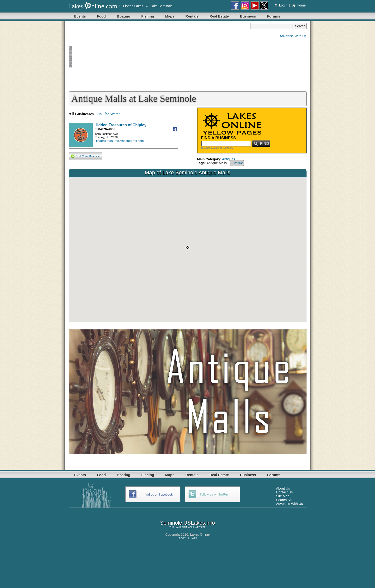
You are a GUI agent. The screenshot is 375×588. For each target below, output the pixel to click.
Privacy (181, 538)
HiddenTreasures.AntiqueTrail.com (119, 141)
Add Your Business (86, 156)
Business (248, 16)
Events (80, 16)
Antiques (228, 159)
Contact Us (284, 492)
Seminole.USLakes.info (187, 523)
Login (282, 5)
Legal (194, 538)
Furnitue (237, 163)
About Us (283, 488)
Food (101, 16)
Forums (274, 16)
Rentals (192, 16)
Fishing (148, 16)
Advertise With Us (293, 36)
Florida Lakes (133, 6)
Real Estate (219, 16)
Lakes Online (200, 534)
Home (299, 5)
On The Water (108, 114)
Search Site (285, 500)
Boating (123, 16)
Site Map (283, 496)
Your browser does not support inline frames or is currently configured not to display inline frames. (188, 250)
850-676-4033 (105, 129)
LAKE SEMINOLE (184, 527)
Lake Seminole (162, 6)
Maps (170, 16)
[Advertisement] (160, 57)
